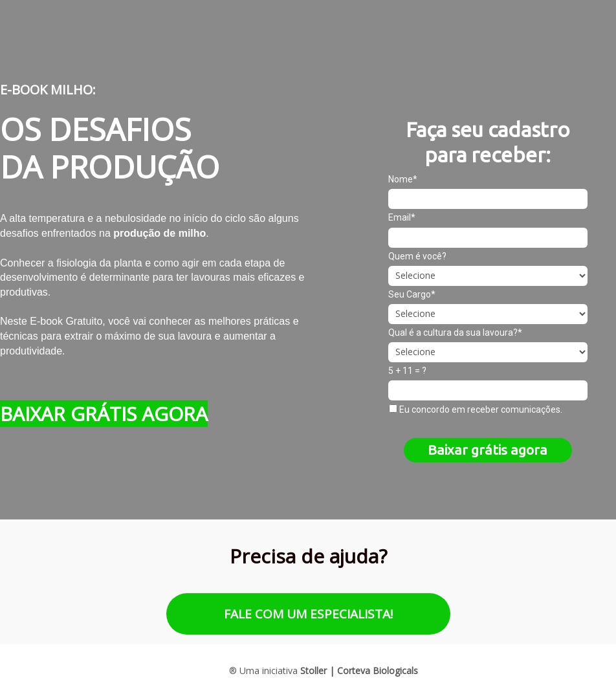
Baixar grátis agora (488, 450)
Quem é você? (417, 256)
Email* (402, 217)
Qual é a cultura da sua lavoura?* (455, 333)
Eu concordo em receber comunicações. (476, 409)
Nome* (403, 179)
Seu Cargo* (412, 294)
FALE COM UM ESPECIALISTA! (308, 614)
